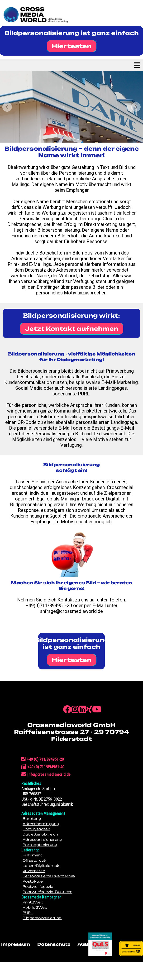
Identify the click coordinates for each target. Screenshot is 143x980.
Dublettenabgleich (40, 834)
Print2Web (33, 902)
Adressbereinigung (41, 824)
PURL (28, 913)
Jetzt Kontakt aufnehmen (72, 329)
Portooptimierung (40, 845)
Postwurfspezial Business (47, 892)
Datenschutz (54, 944)
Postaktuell (33, 881)
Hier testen (72, 46)
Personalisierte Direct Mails (49, 876)
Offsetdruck (34, 860)
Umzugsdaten (36, 829)
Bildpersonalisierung (42, 918)
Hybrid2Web (35, 907)
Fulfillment (32, 855)
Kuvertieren (34, 871)
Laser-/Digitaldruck (41, 866)
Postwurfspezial (38, 886)
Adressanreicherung (42, 839)
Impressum (16, 944)
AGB (83, 944)
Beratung (32, 819)
